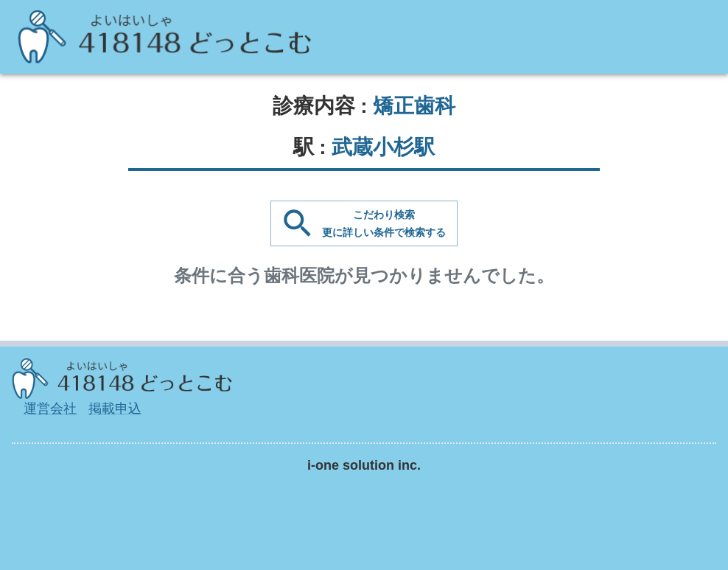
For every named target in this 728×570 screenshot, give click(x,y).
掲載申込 (115, 409)
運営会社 (50, 409)
